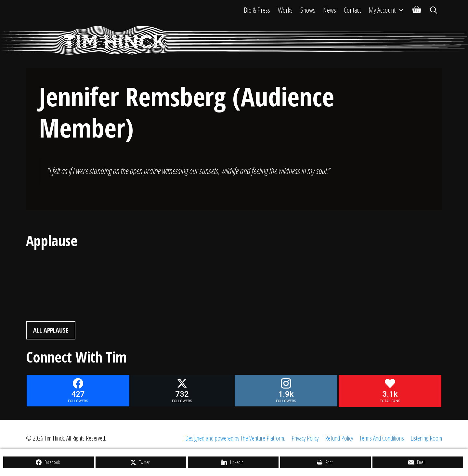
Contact (352, 10)
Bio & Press (257, 10)
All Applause (51, 330)
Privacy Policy (305, 438)
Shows (308, 10)
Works (285, 10)
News (330, 10)
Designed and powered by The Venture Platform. (235, 438)
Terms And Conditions (382, 438)
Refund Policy (339, 438)
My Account (389, 10)
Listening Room (426, 438)
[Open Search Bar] (434, 10)
